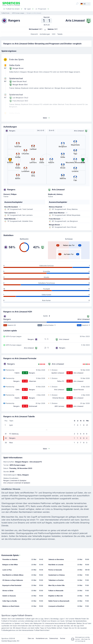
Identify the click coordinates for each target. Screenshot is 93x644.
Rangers (7, 319)
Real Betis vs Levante (56, 565)
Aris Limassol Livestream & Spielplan (17, 483)
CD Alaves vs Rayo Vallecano (13, 580)
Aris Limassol (84, 319)
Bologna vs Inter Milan (10, 565)
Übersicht (34, 34)
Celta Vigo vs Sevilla (10, 601)
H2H (54, 34)
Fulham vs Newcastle (56, 591)
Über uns (31, 638)
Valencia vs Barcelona (56, 559)
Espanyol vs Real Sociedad (12, 585)
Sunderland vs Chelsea (57, 575)
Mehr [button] (46, 118)
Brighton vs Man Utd (56, 596)
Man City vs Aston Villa (56, 585)
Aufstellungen (45, 34)
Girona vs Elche (8, 591)
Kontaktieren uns (42, 638)
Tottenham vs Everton (56, 580)
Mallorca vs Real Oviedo (11, 606)
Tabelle (60, 34)
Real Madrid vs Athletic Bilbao (13, 575)
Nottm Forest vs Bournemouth (59, 601)
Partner (63, 638)
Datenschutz (54, 638)
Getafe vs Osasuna (9, 596)
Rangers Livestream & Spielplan (15, 481)
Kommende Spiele (11, 555)
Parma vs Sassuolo (55, 570)
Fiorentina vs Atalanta (10, 559)
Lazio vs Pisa (7, 570)
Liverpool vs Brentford (56, 606)
